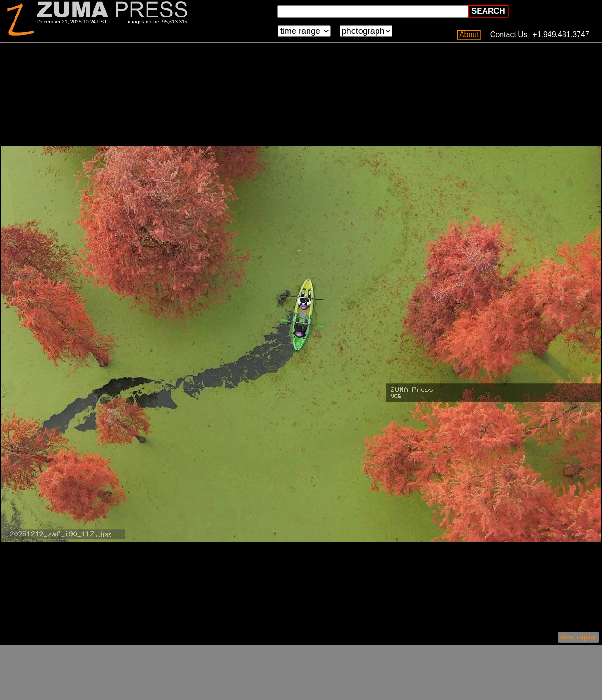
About (469, 35)
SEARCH (488, 11)
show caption (579, 637)
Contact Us (509, 35)
